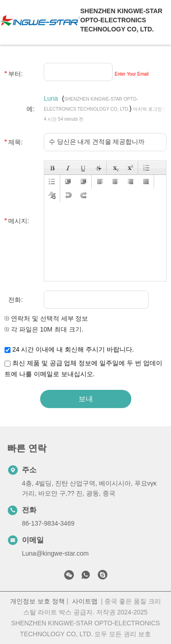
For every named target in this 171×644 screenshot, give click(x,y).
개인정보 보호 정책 (37, 601)
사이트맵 (85, 601)
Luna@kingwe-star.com (55, 553)
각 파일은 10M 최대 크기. (44, 329)
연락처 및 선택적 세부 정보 (46, 318)
